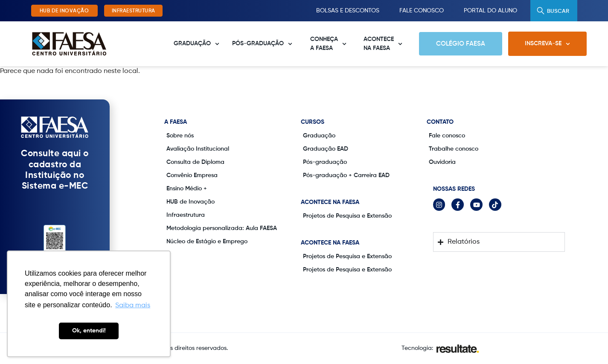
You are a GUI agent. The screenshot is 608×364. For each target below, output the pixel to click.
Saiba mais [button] (133, 306)
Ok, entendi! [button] (89, 331)
